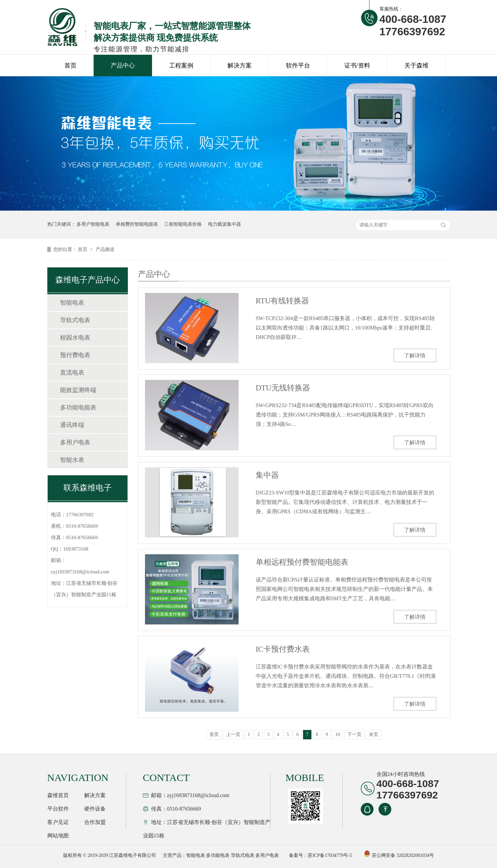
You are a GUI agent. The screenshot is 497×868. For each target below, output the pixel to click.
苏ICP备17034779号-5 (330, 855)
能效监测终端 (78, 390)
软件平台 (298, 66)
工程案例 (181, 66)
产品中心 (123, 66)
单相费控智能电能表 (137, 224)
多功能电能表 (78, 407)
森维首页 (58, 795)
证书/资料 (357, 66)
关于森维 (416, 66)
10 (338, 734)
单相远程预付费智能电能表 (302, 562)
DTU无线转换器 (283, 388)
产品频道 (105, 249)
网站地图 (58, 836)
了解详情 (415, 356)
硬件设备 (95, 809)
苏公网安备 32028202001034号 (399, 855)
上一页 (233, 734)
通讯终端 (72, 425)
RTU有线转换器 (283, 301)
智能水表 (72, 460)
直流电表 (72, 373)
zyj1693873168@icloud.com (80, 572)
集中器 (267, 475)
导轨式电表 (75, 320)
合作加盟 (95, 822)
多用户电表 (75, 442)
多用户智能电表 (93, 224)
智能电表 (72, 303)
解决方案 (240, 66)
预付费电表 (75, 355)
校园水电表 (75, 338)
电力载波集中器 (225, 224)
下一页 (354, 734)
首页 (70, 66)
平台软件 (58, 809)
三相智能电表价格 (183, 224)
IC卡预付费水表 (283, 649)
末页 (374, 734)
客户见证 (58, 822)
